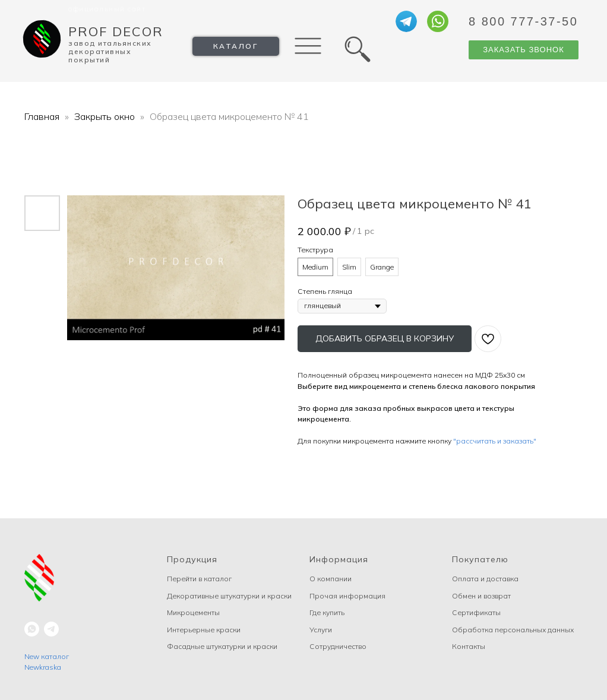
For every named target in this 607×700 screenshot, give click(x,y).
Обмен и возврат (481, 596)
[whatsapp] (32, 629)
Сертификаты (476, 612)
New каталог (47, 656)
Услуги (321, 630)
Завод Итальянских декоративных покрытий (110, 51)
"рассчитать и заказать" (495, 441)
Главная (42, 116)
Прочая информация (347, 596)
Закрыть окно (106, 116)
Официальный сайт (107, 9)
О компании (331, 579)
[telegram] (51, 629)
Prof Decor (116, 31)
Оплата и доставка (485, 579)
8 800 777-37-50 (523, 21)
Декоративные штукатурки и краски (229, 596)
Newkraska (43, 667)
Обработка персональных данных (513, 630)
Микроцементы (193, 612)
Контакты (469, 646)
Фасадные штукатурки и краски (222, 646)
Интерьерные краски (204, 630)
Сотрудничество (338, 646)
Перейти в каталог (199, 579)
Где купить (327, 612)
